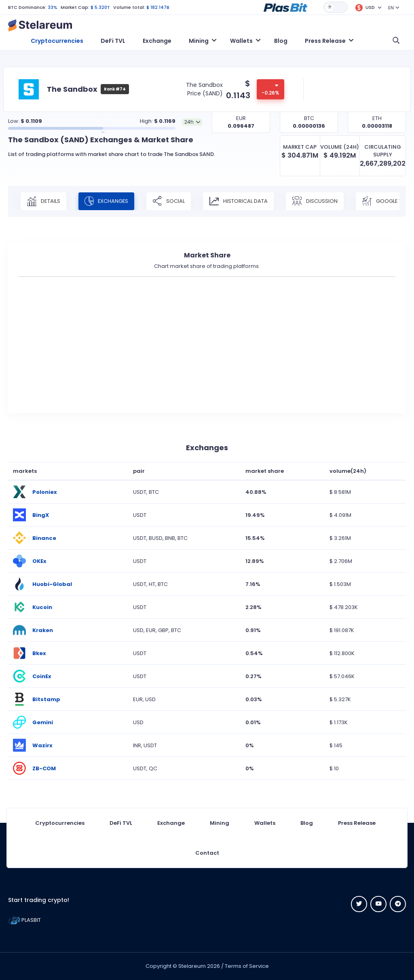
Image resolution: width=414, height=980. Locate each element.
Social (169, 201)
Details (43, 201)
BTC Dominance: (27, 7)
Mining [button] (199, 41)
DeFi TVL (113, 41)
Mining (220, 823)
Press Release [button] (325, 41)
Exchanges (107, 201)
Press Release (357, 823)
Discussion (316, 201)
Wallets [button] (241, 41)
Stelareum (192, 966)
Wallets (265, 823)
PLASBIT (24, 920)
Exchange (157, 41)
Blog (281, 41)
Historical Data (239, 201)
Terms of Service (247, 966)
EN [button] (391, 8)
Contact (207, 853)
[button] (285, 7)
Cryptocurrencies (57, 41)
